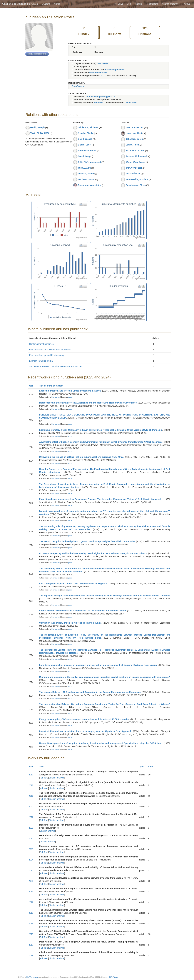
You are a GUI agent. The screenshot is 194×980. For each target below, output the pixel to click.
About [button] (188, 4)
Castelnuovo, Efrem (136, 185)
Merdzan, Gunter (86, 179)
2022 (31, 807)
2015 (31, 913)
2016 (31, 796)
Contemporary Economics (41, 344)
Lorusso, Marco (86, 174)
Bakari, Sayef (85, 145)
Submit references (171, 4)
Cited (152, 767)
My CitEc (119, 4)
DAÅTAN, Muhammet (89, 162)
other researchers (98, 73)
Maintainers (152, 4)
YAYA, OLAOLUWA (40, 133)
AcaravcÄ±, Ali (133, 174)
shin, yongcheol (134, 168)
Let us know (131, 103)
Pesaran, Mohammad (136, 156)
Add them (98, 103)
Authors (46, 4)
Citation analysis (57, 778)
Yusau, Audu (84, 168)
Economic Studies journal (41, 361)
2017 (31, 945)
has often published (115, 70)
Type (143, 767)
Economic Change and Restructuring (47, 355)
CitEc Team (113, 977)
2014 (31, 924)
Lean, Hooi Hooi (134, 133)
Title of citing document (53, 386)
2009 (31, 828)
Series (57, 4)
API (129, 4)
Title (43, 767)
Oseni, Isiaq (84, 156)
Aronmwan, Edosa (87, 151)
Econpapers (55, 397)
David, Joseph (37, 127)
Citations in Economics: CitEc (20, 4)
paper (70, 397)
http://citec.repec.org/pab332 (100, 97)
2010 (31, 775)
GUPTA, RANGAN (135, 127)
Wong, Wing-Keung (135, 162)
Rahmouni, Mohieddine (90, 185)
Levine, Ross (132, 145)
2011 (31, 838)
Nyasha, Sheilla (86, 133)
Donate (139, 4)
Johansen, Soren (134, 139)
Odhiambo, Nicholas (88, 127)
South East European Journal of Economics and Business (56, 366)
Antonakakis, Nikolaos (137, 179)
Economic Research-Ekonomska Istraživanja (50, 350)
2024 (31, 860)
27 (102, 76)
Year (32, 386)
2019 (31, 785)
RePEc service (32, 977)
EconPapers (78, 86)
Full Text (44, 778)
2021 (31, 849)
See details (103, 63)
